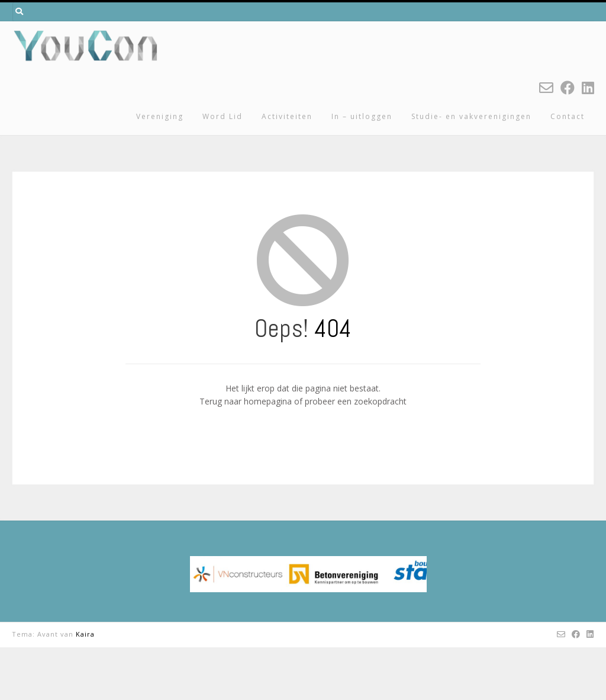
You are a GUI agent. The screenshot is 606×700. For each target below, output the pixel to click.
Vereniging (160, 116)
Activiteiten (287, 116)
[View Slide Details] (308, 601)
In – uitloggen (362, 116)
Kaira (85, 687)
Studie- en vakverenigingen (471, 116)
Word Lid (223, 116)
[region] (308, 601)
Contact (568, 116)
